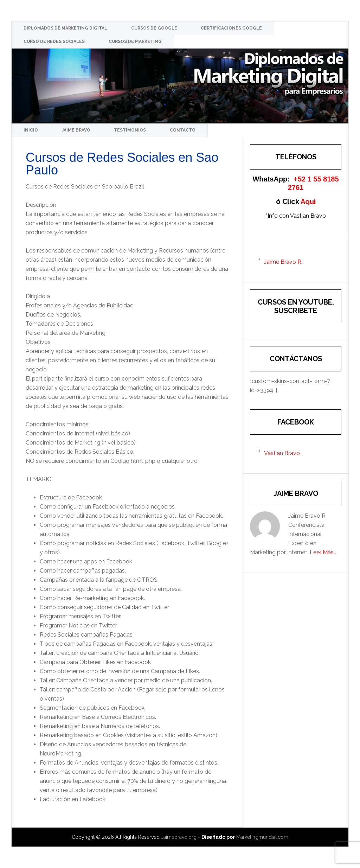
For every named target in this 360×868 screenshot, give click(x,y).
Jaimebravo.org (179, 837)
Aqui (308, 202)
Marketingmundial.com (262, 837)
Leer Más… (323, 552)
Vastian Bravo (282, 453)
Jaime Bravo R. (283, 262)
